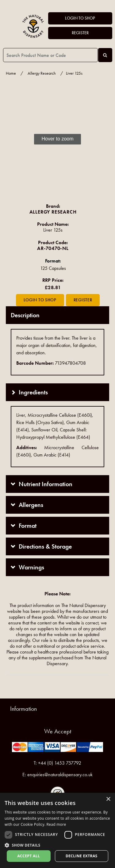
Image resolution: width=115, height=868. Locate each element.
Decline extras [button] (82, 856)
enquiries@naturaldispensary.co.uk (60, 775)
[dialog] (57, 830)
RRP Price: (53, 280)
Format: (53, 261)
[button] (57, 845)
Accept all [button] (29, 856)
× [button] (108, 799)
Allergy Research (42, 73)
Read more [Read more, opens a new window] (56, 824)
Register (80, 33)
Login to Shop (80, 18)
